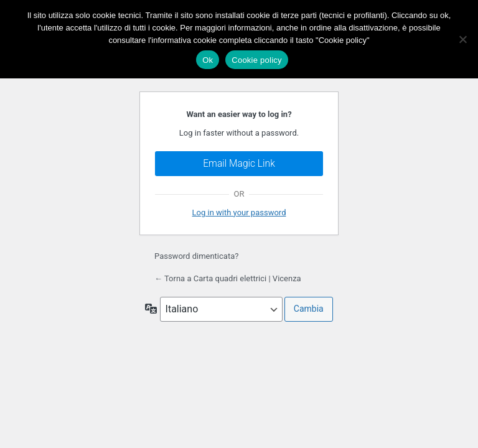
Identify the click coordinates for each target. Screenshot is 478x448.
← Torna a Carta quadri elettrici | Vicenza (228, 278)
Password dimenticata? (196, 256)
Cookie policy (257, 60)
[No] (462, 39)
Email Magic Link (239, 164)
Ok (208, 60)
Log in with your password (239, 212)
